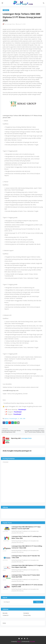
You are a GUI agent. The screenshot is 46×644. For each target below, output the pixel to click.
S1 (19, 419)
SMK (24, 419)
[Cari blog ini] (18, 602)
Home (4, 623)
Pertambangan (13, 419)
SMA (21, 419)
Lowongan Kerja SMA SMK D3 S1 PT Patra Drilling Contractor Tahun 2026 (27, 547)
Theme (19, 641)
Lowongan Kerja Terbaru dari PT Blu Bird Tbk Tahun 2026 (26, 557)
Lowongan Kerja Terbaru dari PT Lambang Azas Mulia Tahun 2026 (27, 537)
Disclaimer (26, 613)
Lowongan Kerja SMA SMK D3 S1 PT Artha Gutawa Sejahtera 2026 (27, 586)
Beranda (5, 613)
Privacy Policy (27, 615)
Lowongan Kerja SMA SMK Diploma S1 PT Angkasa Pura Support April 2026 (27, 566)
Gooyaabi (32, 641)
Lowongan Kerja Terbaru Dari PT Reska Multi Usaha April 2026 (26, 576)
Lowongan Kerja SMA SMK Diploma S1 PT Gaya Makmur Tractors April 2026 (26, 528)
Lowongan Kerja (11, 24)
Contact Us (6, 615)
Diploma (6, 419)
